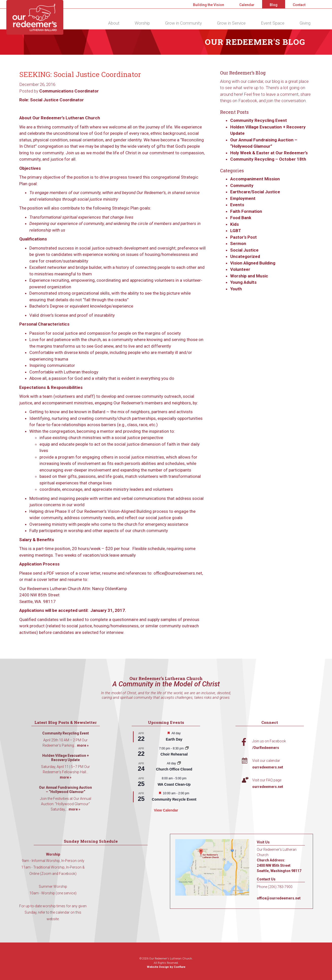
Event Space (273, 23)
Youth (236, 289)
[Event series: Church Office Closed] (179, 763)
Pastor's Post (243, 237)
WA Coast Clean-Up (174, 784)
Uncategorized (245, 256)
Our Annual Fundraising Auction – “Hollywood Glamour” (65, 790)
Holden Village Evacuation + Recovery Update (66, 758)
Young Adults (243, 282)
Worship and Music (249, 276)
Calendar (247, 5)
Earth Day (174, 739)
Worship (142, 23)
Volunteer (240, 269)
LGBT (236, 231)
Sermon (238, 243)
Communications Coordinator (69, 91)
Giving (305, 23)
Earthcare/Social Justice (255, 192)
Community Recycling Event (259, 120)
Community (242, 185)
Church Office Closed (174, 769)
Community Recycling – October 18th (268, 159)
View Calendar (166, 810)
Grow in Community (183, 23)
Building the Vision (209, 5)
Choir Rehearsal (174, 754)
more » (83, 745)
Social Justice (244, 250)
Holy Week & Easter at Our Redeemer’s (269, 153)
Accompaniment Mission (255, 179)
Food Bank (241, 218)
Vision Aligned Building (253, 263)
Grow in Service (231, 23)
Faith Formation (246, 211)
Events (237, 205)
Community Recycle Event (174, 799)
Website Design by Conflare (166, 967)
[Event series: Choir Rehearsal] (187, 748)
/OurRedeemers (266, 748)
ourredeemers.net (268, 767)
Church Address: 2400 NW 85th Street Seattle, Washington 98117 (279, 865)
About (114, 23)
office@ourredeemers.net (279, 898)
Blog (274, 5)
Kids (235, 224)
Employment (243, 198)
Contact (299, 5)
